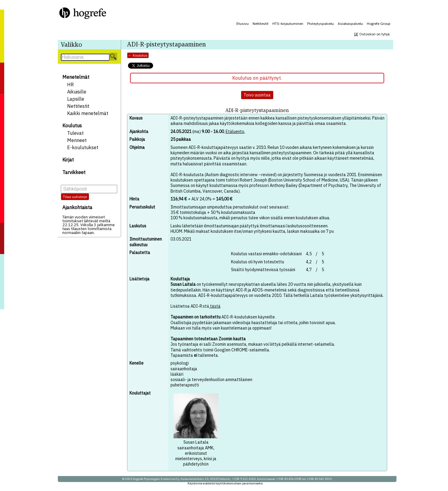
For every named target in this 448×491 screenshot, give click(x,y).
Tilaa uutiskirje (75, 197)
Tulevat (75, 133)
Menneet (77, 140)
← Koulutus (138, 55)
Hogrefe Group (379, 24)
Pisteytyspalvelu (320, 24)
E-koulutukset (83, 147)
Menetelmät (76, 77)
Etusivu (243, 24)
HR (70, 84)
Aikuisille (77, 92)
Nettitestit (261, 24)
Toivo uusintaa (257, 95)
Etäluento (235, 132)
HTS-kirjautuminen (288, 24)
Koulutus (72, 126)
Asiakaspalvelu (350, 24)
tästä (215, 306)
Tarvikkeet (74, 172)
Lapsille (76, 99)
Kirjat (68, 160)
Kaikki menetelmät (88, 113)
